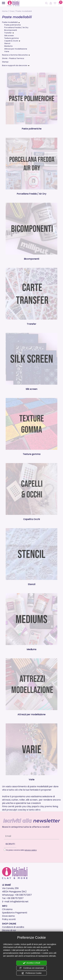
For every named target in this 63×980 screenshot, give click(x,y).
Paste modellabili (10, 22)
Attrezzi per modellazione (16, 49)
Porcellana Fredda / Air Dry (16, 27)
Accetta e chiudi (32, 963)
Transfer (8, 33)
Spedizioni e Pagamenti (15, 913)
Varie (7, 51)
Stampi (5, 62)
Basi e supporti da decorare (15, 65)
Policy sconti (9, 919)
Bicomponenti (11, 30)
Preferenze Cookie (32, 973)
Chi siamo (7, 909)
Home (5, 11)
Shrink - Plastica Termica (13, 58)
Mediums (8, 46)
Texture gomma (11, 38)
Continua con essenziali (32, 968)
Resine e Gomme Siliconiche (15, 55)
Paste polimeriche (13, 25)
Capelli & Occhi (11, 41)
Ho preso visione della (21, 850)
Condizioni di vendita (13, 927)
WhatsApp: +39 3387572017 (17, 895)
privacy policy (31, 850)
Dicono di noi (9, 930)
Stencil (7, 43)
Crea (12, 11)
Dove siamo (8, 916)
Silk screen (9, 36)
